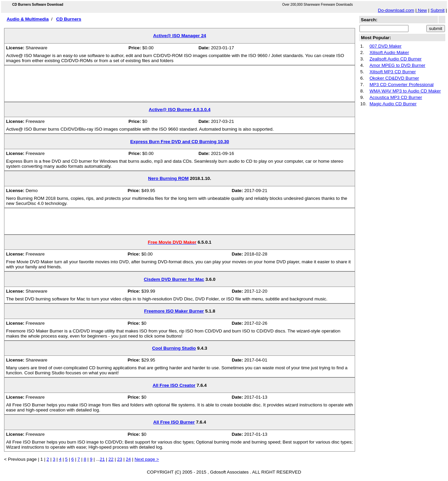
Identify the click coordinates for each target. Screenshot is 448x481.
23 (120, 459)
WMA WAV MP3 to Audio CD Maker (405, 91)
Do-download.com (396, 10)
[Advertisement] (180, 86)
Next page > (147, 459)
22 (111, 459)
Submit (437, 10)
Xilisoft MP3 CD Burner (393, 72)
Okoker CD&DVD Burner (394, 78)
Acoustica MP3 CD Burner (396, 97)
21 (102, 459)
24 (128, 459)
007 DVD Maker (386, 46)
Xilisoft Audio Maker (389, 52)
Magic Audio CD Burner (393, 104)
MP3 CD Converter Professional (402, 85)
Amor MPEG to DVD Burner (397, 65)
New (422, 10)
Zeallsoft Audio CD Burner (396, 59)
